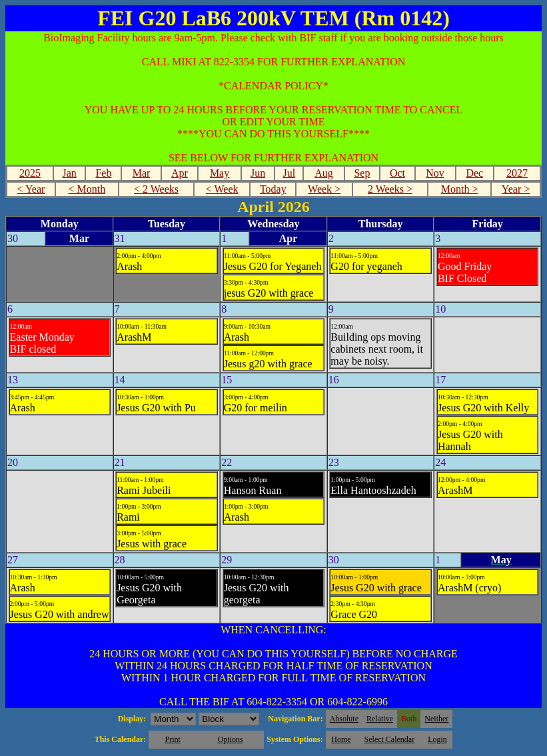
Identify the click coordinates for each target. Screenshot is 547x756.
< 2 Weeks (156, 189)
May (220, 173)
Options (231, 739)
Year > (516, 189)
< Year (31, 189)
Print (172, 739)
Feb (103, 173)
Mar (142, 173)
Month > (460, 189)
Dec (474, 173)
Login (437, 739)
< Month (87, 189)
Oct (397, 173)
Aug (324, 173)
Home (341, 739)
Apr (180, 173)
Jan (70, 173)
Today (273, 189)
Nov (435, 173)
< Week (222, 189)
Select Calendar (390, 739)
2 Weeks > (390, 189)
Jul (289, 173)
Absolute (344, 719)
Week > (324, 189)
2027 (517, 173)
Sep (362, 173)
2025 (30, 173)
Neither (436, 719)
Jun (258, 173)
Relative (380, 719)
